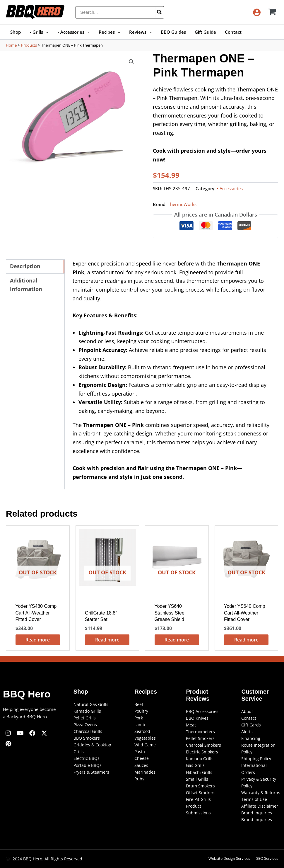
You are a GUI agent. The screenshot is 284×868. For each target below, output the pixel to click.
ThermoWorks (182, 204)
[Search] (160, 12)
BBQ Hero (27, 694)
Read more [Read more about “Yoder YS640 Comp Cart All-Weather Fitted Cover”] (246, 640)
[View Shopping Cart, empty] (272, 12)
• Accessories (230, 188)
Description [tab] (25, 266)
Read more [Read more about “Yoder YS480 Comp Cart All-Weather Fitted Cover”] (38, 640)
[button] (46, 32)
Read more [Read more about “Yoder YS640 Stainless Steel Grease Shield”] (177, 640)
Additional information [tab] (26, 285)
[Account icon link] (257, 12)
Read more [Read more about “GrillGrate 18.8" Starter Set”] (107, 640)
